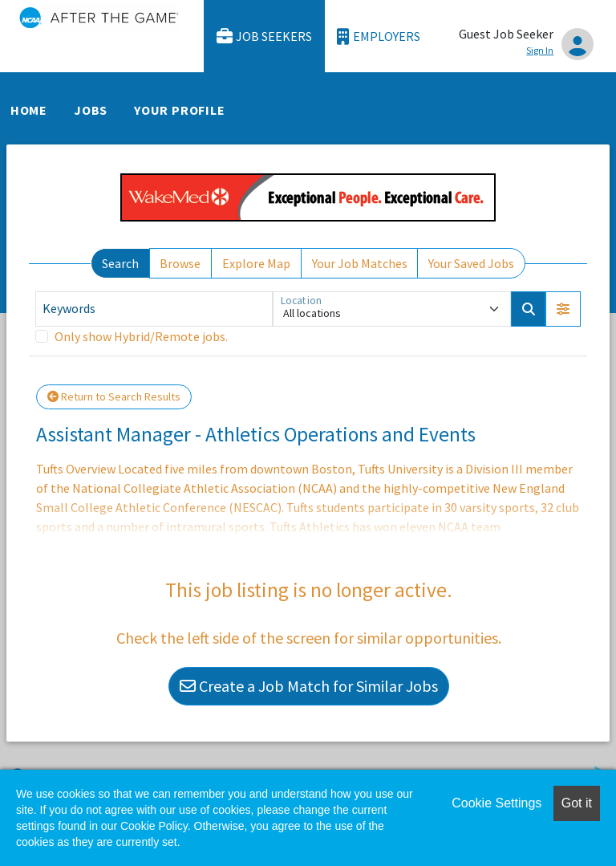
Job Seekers (265, 37)
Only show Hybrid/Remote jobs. (141, 336)
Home (29, 110)
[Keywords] (154, 309)
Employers (379, 37)
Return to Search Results (114, 396)
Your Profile (180, 110)
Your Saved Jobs (471, 263)
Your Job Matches (360, 263)
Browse (180, 263)
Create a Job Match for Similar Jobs (309, 686)
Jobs (91, 110)
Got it (577, 803)
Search (120, 263)
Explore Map (256, 263)
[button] (563, 309)
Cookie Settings (496, 803)
